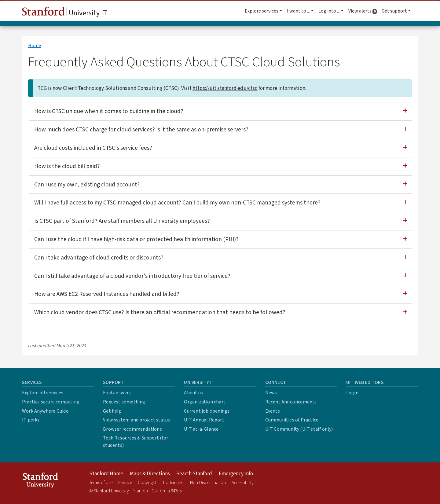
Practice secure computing (51, 402)
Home (35, 46)
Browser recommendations (132, 429)
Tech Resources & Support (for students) (136, 442)
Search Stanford (194, 474)
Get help (112, 411)
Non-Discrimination (208, 483)
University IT (65, 13)
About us (193, 393)
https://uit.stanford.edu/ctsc (225, 88)
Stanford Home (106, 474)
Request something (124, 402)
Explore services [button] (262, 11)
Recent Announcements (291, 402)
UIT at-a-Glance (201, 429)
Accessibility (243, 483)
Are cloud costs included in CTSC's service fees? (93, 148)
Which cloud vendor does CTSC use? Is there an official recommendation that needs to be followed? (160, 312)
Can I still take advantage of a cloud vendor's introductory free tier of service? (132, 276)
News (271, 393)
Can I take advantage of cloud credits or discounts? (99, 258)
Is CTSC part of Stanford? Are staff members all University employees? (122, 221)
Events (273, 411)
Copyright (147, 483)
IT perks (31, 420)
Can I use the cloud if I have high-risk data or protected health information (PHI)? (136, 239)
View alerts (364, 11)
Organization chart (205, 402)
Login (352, 393)
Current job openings (207, 411)
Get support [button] (394, 11)
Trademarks (173, 483)
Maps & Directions (150, 474)
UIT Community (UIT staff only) (299, 429)
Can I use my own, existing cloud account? (87, 185)
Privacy (125, 483)
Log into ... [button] (329, 11)
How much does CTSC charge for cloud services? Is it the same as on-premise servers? (141, 130)
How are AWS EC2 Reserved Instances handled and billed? (107, 294)
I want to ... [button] (298, 11)
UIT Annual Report (204, 420)
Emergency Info (236, 474)
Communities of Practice (292, 420)
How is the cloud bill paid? (67, 166)
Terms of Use (101, 483)
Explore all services (43, 393)
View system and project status (136, 420)
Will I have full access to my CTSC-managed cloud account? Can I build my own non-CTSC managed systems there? (177, 203)
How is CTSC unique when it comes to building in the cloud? (109, 111)
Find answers (117, 393)
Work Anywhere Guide (45, 411)
